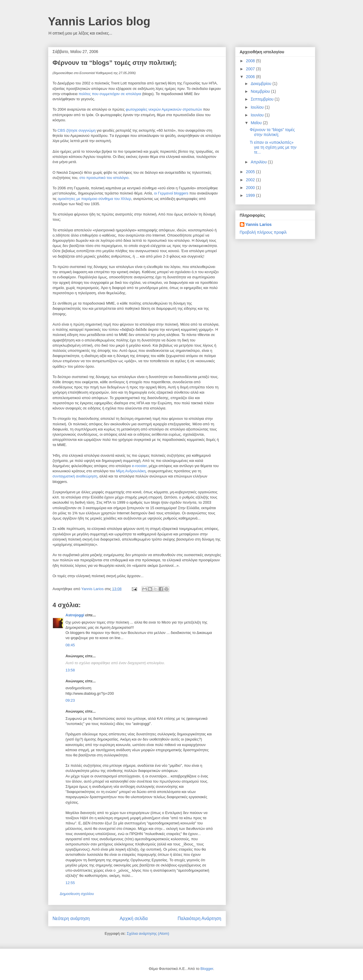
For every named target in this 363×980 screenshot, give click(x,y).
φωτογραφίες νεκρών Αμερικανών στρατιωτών (165, 109)
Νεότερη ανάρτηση (71, 918)
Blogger (207, 969)
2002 (251, 180)
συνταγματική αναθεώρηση (75, 476)
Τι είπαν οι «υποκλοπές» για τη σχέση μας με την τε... (273, 147)
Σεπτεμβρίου (263, 99)
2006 (251, 77)
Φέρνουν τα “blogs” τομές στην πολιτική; (272, 132)
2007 (251, 69)
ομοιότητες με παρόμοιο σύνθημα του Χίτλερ (94, 199)
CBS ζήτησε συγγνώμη (77, 130)
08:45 (70, 645)
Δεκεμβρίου (262, 84)
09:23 (70, 700)
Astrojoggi (75, 615)
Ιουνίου (258, 115)
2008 (251, 61)
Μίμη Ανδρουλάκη (131, 471)
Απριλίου (259, 162)
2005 (251, 172)
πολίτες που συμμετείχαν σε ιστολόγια (110, 94)
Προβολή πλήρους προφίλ (263, 232)
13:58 (70, 670)
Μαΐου (257, 123)
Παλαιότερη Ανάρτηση (199, 918)
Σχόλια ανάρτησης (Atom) (148, 933)
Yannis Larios (259, 224)
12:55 (70, 883)
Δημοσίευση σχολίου (77, 894)
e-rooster (139, 466)
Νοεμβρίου (261, 91)
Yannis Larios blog (99, 21)
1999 (251, 195)
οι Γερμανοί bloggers (171, 193)
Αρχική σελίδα (134, 918)
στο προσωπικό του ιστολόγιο (104, 178)
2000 (251, 188)
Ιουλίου (258, 107)
